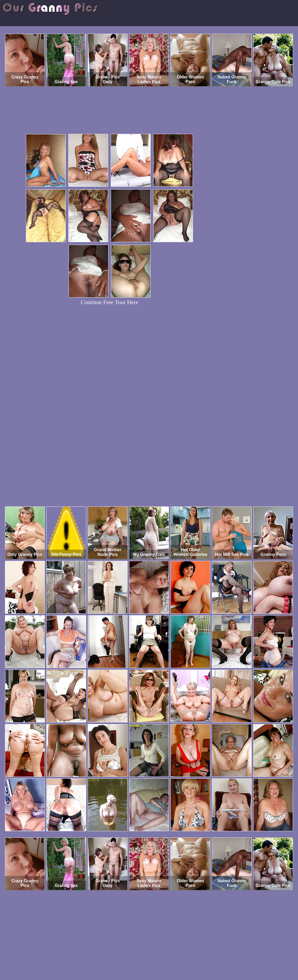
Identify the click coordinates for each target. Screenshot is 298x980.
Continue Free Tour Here (109, 302)
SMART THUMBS (158, 958)
